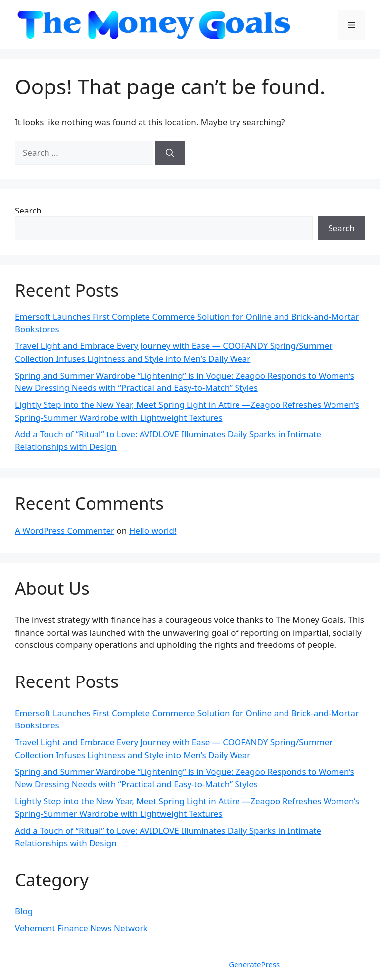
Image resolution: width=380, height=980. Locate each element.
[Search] (170, 153)
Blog (24, 911)
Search (28, 210)
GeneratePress (254, 964)
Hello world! (153, 531)
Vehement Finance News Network (81, 928)
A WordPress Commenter (65, 531)
